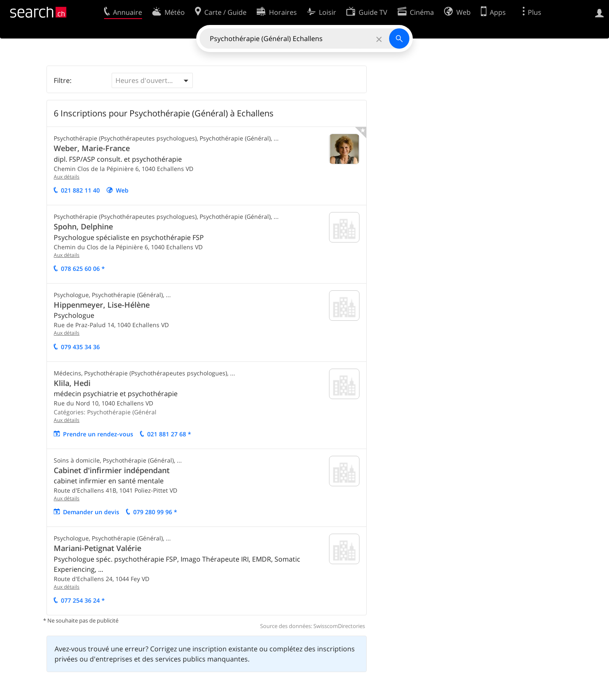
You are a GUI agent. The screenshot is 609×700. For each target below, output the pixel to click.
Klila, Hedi (72, 383)
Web (122, 190)
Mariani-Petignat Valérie (97, 548)
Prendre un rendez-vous (98, 434)
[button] (152, 80)
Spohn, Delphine (83, 226)
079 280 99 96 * (155, 512)
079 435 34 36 (80, 347)
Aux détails (67, 177)
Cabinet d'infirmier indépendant (112, 470)
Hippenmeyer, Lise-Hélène (102, 305)
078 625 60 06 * (83, 269)
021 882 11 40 (80, 190)
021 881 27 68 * (169, 434)
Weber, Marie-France (92, 148)
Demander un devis (91, 512)
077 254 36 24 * (83, 600)
